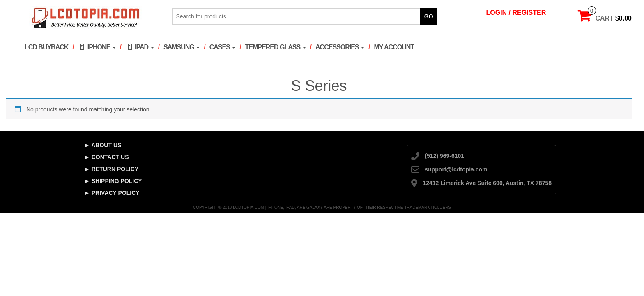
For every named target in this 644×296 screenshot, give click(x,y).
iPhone (97, 47)
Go (429, 16)
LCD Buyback (46, 47)
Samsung (182, 47)
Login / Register (516, 13)
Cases (223, 47)
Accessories (340, 47)
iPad (139, 47)
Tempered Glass (276, 47)
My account (394, 47)
